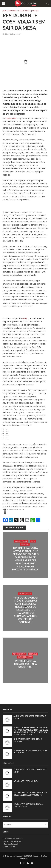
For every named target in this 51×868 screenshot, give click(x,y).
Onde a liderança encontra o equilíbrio (28, 740)
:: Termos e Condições (12, 841)
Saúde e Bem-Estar (25, 657)
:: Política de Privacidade (13, 839)
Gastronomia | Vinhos (28, 11)
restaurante (11, 118)
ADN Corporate (10, 11)
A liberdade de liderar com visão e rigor (30, 717)
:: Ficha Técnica (9, 847)
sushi (25, 318)
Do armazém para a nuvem (26, 781)
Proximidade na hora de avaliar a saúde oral (26, 664)
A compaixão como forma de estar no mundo (30, 752)
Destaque (25, 544)
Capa (33, 541)
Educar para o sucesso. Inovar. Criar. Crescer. (28, 805)
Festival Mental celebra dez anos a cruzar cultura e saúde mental (30, 794)
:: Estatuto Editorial (10, 844)
